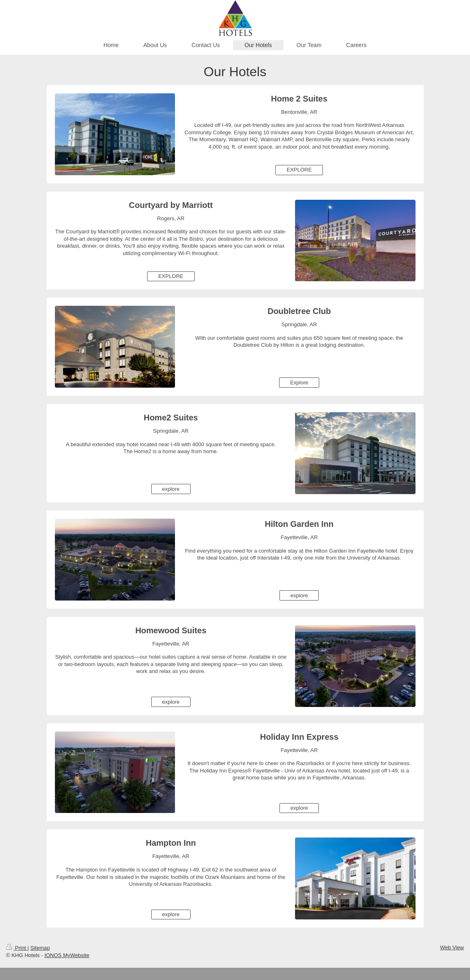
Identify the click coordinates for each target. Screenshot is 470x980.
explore (171, 489)
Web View (452, 947)
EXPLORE (299, 170)
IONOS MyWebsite (67, 955)
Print (17, 948)
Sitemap (40, 948)
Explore (299, 383)
